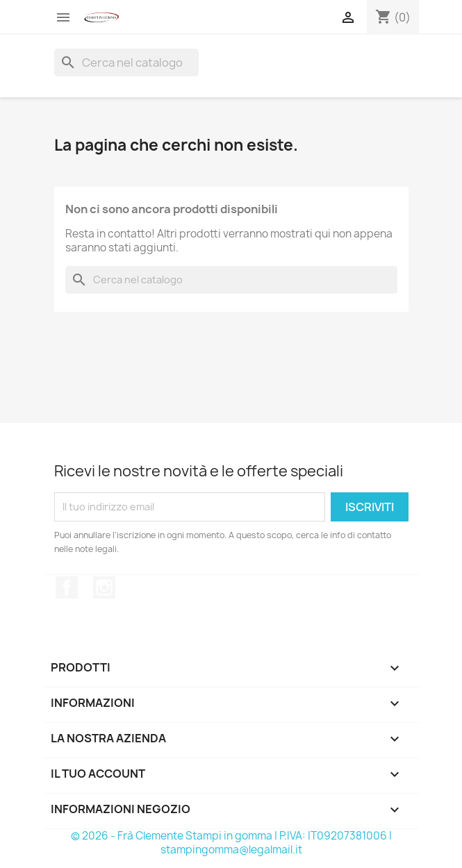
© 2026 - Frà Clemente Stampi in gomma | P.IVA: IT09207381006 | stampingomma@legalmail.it (231, 843)
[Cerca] (126, 62)
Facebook (67, 587)
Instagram (104, 587)
